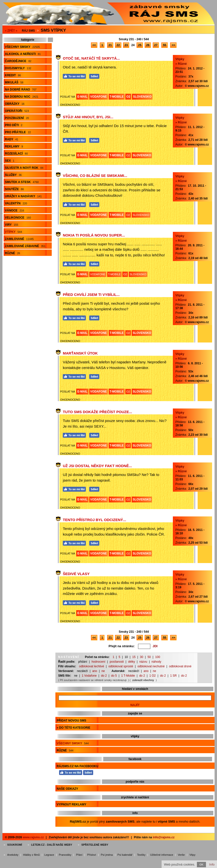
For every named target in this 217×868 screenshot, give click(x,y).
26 (148, 45)
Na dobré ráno (21, 90)
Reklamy (14, 146)
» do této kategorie (73, 728)
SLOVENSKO (142, 97)
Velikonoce (18, 218)
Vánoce (14, 210)
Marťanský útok (80, 353)
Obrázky (15, 104)
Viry (12, 225)
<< (94, 45)
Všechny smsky (22, 47)
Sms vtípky (53, 30)
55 (164, 45)
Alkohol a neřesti (23, 54)
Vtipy (192, 855)
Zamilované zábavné (25, 246)
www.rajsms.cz (33, 837)
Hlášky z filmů (31, 855)
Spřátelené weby (95, 845)
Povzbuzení (17, 118)
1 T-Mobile (128, 676)
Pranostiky (65, 855)
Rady (12, 139)
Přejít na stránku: (122, 646)
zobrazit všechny (143, 680)
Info (212, 864)
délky (131, 662)
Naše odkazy (67, 789)
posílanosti (117, 662)
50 (149, 657)
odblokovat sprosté (121, 666)
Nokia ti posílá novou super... (94, 235)
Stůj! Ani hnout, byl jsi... (88, 117)
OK (201, 865)
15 (134, 657)
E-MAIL (82, 97)
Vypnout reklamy (71, 804)
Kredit (13, 75)
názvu (143, 662)
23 (126, 45)
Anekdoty (13, 855)
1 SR (173, 676)
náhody (156, 662)
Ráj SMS (28, 31)
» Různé (181, 64)
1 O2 (153, 676)
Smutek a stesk (22, 182)
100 (158, 657)
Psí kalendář (125, 855)
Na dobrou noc (22, 97)
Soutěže (14, 189)
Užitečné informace (162, 855)
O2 (128, 97)
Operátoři (17, 111)
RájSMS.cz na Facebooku (77, 766)
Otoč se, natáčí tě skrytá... (91, 58)
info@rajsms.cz (164, 837)
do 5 (114, 676)
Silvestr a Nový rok (24, 168)
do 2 (104, 676)
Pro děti (14, 125)
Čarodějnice (18, 61)
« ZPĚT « (11, 31)
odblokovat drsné (180, 666)
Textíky (141, 855)
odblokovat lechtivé (91, 666)
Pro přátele (18, 132)
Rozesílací (16, 154)
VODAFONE (99, 97)
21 (110, 45)
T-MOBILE (117, 97)
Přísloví (92, 855)
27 (156, 45)
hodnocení (98, 662)
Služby (13, 175)
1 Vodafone (89, 676)
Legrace (49, 855)
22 (118, 45)
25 (140, 45)
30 (141, 657)
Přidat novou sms (71, 721)
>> (173, 45)
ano (95, 671)
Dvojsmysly (18, 68)
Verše (181, 855)
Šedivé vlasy (76, 574)
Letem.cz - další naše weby (52, 845)
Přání (79, 855)
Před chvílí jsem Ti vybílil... (91, 295)
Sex (10, 161)
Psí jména (107, 855)
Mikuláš (14, 82)
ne (103, 671)
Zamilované (19, 239)
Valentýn (16, 203)
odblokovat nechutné (151, 666)
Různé (13, 253)
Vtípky (13, 232)
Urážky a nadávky (23, 196)
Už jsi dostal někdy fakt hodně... (97, 466)
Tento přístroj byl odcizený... (94, 520)
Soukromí (15, 845)
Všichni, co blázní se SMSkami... (95, 176)
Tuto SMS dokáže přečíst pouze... (97, 412)
